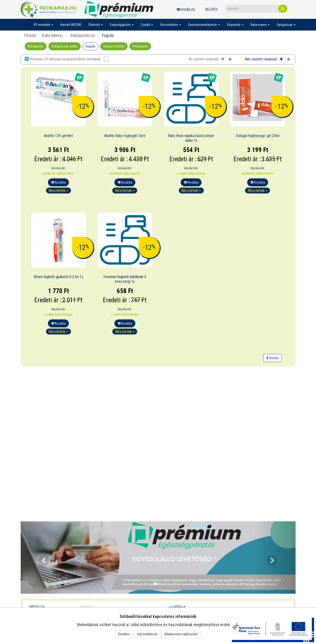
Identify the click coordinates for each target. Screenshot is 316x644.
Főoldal (30, 35)
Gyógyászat (286, 25)
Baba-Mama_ (53, 35)
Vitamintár (235, 25)
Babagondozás (82, 35)
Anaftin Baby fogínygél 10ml (125, 136)
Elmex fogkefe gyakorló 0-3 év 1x (58, 277)
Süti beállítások (147, 634)
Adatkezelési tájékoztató (181, 634)
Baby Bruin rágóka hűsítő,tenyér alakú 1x (191, 138)
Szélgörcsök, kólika (64, 46)
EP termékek (44, 25)
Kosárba (58, 182)
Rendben (124, 634)
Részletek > (58, 190)
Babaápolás (36, 46)
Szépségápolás (122, 25)
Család (147, 25)
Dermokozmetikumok (204, 25)
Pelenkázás (140, 46)
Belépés (211, 9)
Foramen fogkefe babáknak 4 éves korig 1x (125, 279)
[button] (41, 558)
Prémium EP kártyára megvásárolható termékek (66, 59)
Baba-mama (260, 25)
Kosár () (186, 10)
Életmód (96, 25)
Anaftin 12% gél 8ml (58, 136)
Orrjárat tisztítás (114, 46)
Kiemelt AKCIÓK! (71, 25)
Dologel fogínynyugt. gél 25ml (258, 136)
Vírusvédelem (171, 25)
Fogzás (90, 46)
